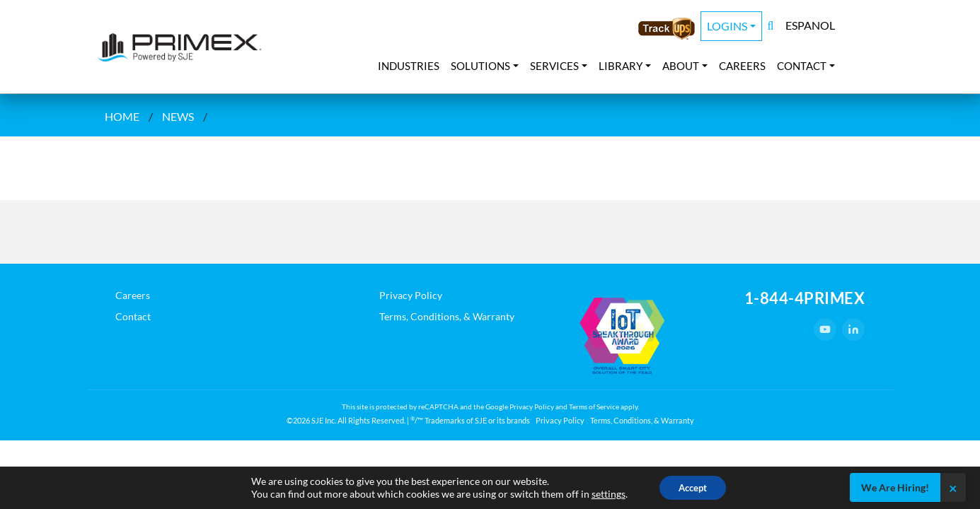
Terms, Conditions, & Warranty (447, 316)
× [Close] (953, 488)
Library (621, 66)
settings (605, 493)
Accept (693, 487)
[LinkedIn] (853, 329)
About (681, 66)
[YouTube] (825, 329)
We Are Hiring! (895, 487)
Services (554, 66)
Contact (802, 66)
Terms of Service (594, 406)
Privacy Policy (411, 295)
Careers (742, 66)
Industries (409, 66)
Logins (727, 26)
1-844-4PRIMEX (805, 298)
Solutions (480, 66)
